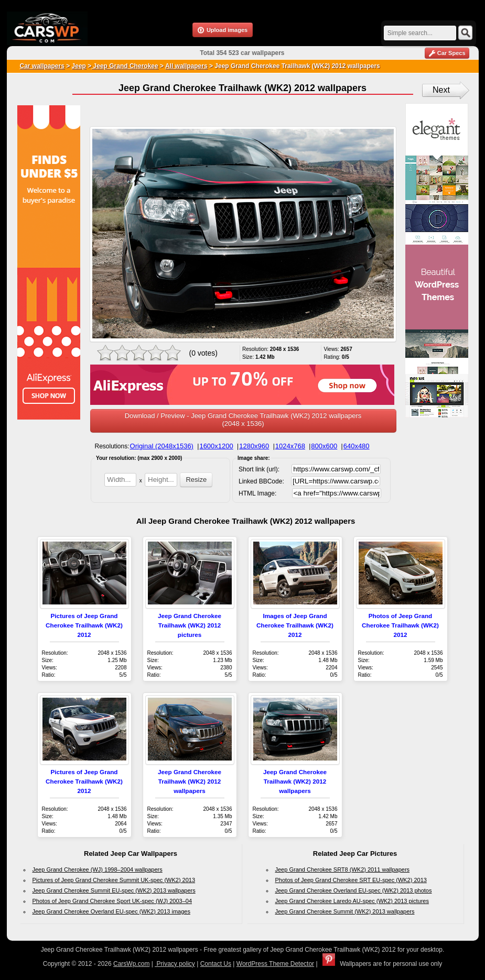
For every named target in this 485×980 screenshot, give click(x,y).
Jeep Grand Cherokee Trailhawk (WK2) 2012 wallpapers (190, 781)
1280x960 (254, 446)
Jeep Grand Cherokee (125, 66)
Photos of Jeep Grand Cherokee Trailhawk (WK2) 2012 (400, 625)
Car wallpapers (42, 66)
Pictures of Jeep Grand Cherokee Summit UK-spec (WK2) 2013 (114, 880)
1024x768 (290, 446)
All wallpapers (186, 66)
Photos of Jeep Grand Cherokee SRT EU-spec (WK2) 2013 (351, 880)
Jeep (79, 66)
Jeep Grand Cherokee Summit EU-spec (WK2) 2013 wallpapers (114, 890)
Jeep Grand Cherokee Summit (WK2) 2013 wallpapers (345, 911)
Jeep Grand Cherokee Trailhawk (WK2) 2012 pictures (190, 625)
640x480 (357, 446)
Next (441, 90)
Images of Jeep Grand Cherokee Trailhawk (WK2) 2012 (295, 625)
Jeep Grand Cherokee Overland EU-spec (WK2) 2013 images (111, 911)
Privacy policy (175, 964)
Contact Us (216, 964)
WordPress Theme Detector (275, 964)
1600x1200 (216, 446)
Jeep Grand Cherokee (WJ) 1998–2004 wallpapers (98, 869)
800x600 (324, 446)
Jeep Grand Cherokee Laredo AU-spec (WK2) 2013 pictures (352, 901)
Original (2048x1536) (162, 446)
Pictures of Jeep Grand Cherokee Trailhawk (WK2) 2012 (84, 625)
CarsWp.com (131, 964)
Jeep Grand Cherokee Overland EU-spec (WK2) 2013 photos (354, 890)
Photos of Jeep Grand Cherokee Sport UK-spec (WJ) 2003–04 (112, 901)
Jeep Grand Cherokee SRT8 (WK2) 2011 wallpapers (343, 869)
